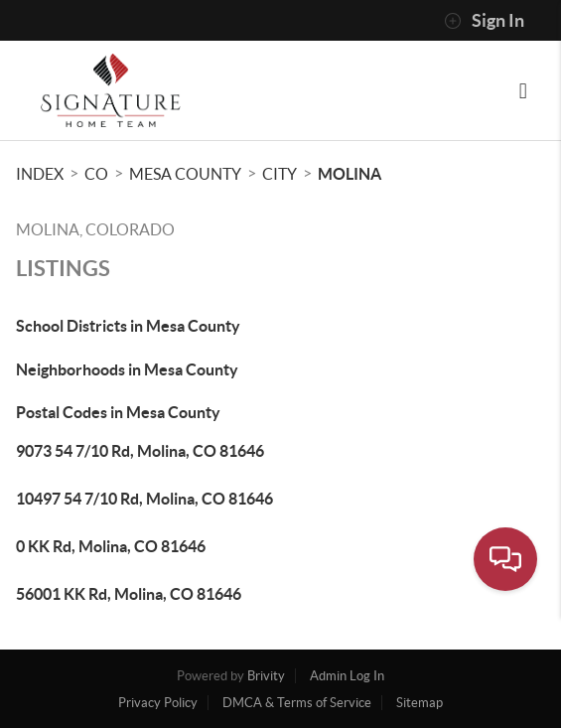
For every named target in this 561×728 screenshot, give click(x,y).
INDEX (40, 174)
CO (96, 174)
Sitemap (420, 703)
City (280, 174)
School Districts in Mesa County (128, 326)
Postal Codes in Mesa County (118, 412)
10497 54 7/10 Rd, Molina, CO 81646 (144, 499)
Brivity (266, 676)
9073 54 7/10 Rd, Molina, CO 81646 (140, 451)
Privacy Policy (158, 703)
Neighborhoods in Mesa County (127, 369)
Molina (350, 174)
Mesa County (185, 174)
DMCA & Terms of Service (297, 703)
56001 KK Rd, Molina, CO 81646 (129, 594)
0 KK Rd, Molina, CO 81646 (111, 546)
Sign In (484, 21)
